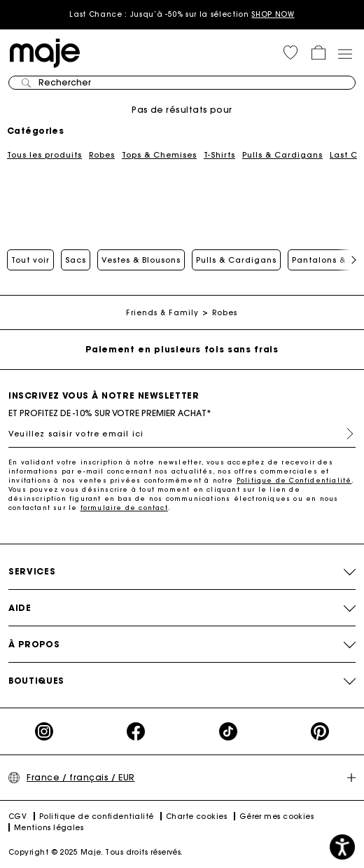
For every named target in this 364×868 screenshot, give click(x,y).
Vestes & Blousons (141, 260)
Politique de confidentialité (97, 817)
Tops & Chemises (159, 155)
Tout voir (30, 260)
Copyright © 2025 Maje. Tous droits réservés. (96, 852)
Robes (102, 155)
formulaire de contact (124, 508)
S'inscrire (344, 434)
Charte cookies (196, 817)
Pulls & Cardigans (282, 155)
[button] (290, 53)
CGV (17, 817)
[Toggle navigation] (344, 53)
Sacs (76, 260)
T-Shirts (219, 155)
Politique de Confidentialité (294, 480)
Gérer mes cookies (277, 817)
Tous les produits (44, 155)
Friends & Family (162, 313)
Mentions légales (49, 828)
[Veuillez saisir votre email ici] (182, 434)
